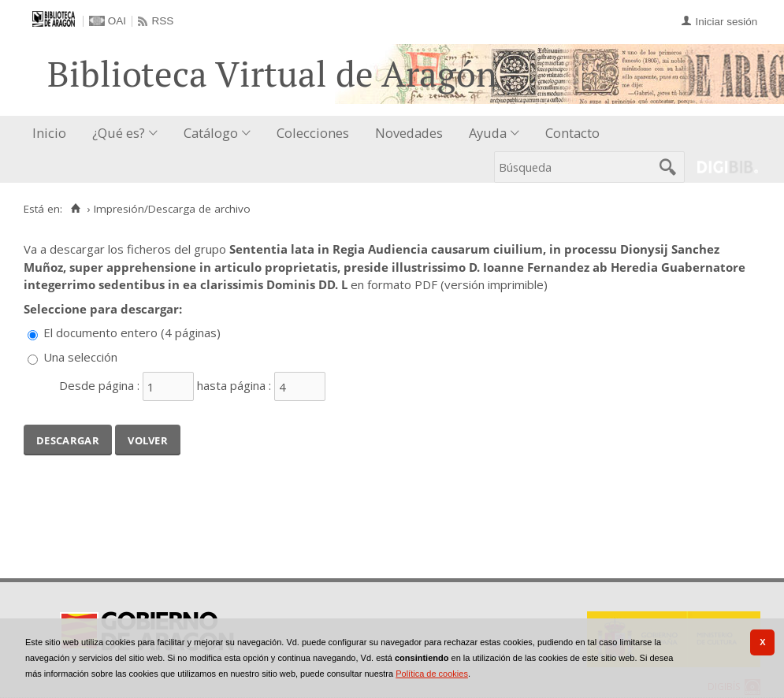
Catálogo (211, 133)
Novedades (409, 133)
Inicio (49, 133)
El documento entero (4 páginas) (132, 332)
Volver (148, 439)
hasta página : (234, 385)
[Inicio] (75, 209)
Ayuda (488, 133)
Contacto (572, 133)
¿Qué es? (119, 133)
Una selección (80, 357)
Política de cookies (432, 674)
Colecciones (313, 133)
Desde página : (99, 385)
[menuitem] (53, 134)
